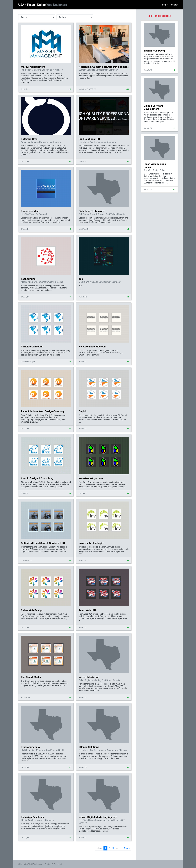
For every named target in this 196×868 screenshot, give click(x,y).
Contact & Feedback (53, 864)
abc (81, 279)
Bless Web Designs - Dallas (156, 165)
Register (174, 5)
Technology (38, 864)
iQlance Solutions (89, 747)
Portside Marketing (32, 347)
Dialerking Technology (92, 211)
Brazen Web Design (155, 51)
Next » (127, 848)
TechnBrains (28, 279)
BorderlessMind (30, 211)
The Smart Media (31, 677)
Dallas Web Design (32, 610)
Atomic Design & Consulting (37, 478)
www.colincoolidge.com (93, 347)
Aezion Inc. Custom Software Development (104, 67)
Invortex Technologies (92, 543)
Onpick (83, 411)
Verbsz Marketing (89, 677)
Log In (165, 5)
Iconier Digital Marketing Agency (98, 817)
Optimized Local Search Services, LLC (43, 543)
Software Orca (29, 139)
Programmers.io (30, 747)
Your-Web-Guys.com (91, 478)
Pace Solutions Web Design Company (43, 411)
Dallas (52, 5)
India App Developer (33, 817)
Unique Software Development (153, 107)
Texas (31, 5)
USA (22, 5)
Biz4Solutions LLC (89, 139)
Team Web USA (88, 610)
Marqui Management (33, 67)
